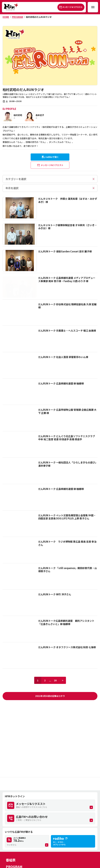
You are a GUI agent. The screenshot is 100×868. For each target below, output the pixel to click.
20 (55, 680)
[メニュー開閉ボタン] (93, 7)
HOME (6, 17)
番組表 (11, 860)
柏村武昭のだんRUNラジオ (39, 17)
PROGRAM (18, 17)
